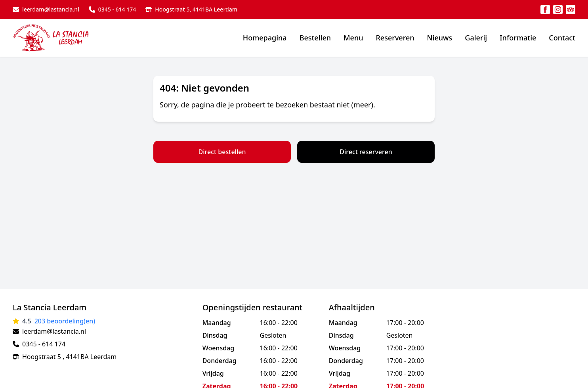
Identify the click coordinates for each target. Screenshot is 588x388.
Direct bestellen (222, 152)
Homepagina (265, 38)
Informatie (518, 38)
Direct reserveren (366, 152)
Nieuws (440, 38)
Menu (353, 38)
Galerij (476, 38)
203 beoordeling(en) (65, 321)
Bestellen (315, 38)
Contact (562, 38)
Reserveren (395, 38)
